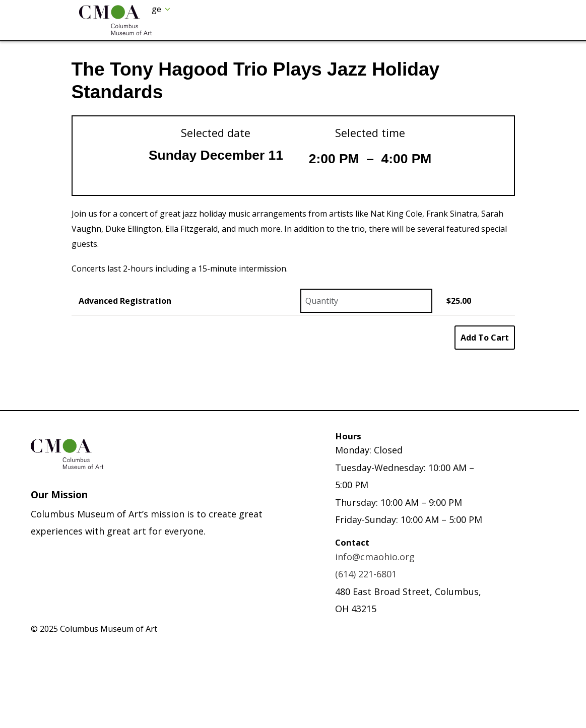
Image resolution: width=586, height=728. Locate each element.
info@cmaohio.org (375, 557)
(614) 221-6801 (366, 574)
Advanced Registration (125, 301)
